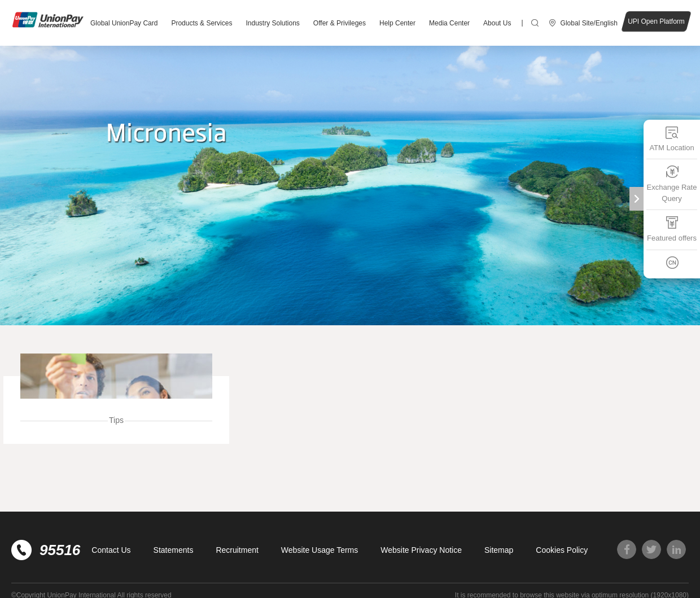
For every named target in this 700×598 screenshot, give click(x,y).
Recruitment (237, 550)
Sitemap (499, 550)
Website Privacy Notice (421, 550)
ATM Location (671, 139)
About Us (497, 23)
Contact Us (111, 550)
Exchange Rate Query (672, 184)
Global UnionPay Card (124, 23)
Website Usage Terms (320, 550)
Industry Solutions (272, 23)
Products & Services (202, 23)
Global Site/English (589, 23)
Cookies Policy (562, 550)
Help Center (397, 23)
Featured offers (672, 229)
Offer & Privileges (340, 23)
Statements (174, 550)
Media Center (449, 23)
